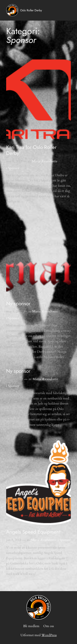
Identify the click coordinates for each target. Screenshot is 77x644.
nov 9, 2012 (14, 161)
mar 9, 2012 (14, 311)
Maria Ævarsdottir (45, 161)
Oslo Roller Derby (31, 10)
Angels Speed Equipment (33, 532)
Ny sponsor (18, 303)
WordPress (49, 635)
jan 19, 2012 (14, 379)
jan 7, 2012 (14, 540)
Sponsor (14, 168)
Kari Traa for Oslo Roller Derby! (31, 150)
